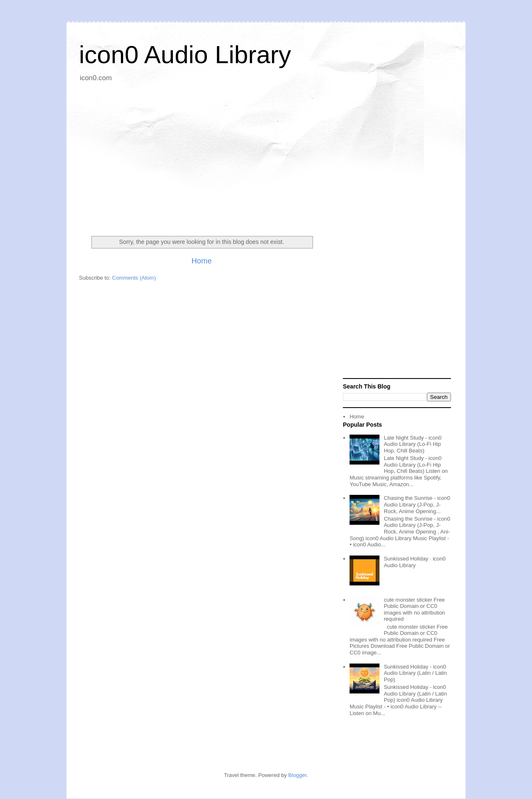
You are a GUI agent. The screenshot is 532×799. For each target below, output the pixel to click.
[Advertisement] (266, 156)
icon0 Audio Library (185, 55)
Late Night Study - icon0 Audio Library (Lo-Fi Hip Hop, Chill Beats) (413, 444)
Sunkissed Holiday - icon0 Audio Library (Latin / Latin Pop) (415, 673)
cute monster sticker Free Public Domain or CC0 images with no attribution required (414, 610)
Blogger (298, 775)
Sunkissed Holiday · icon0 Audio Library (415, 562)
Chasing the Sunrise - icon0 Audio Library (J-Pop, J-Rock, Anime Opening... (417, 504)
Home (202, 261)
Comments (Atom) (134, 278)
